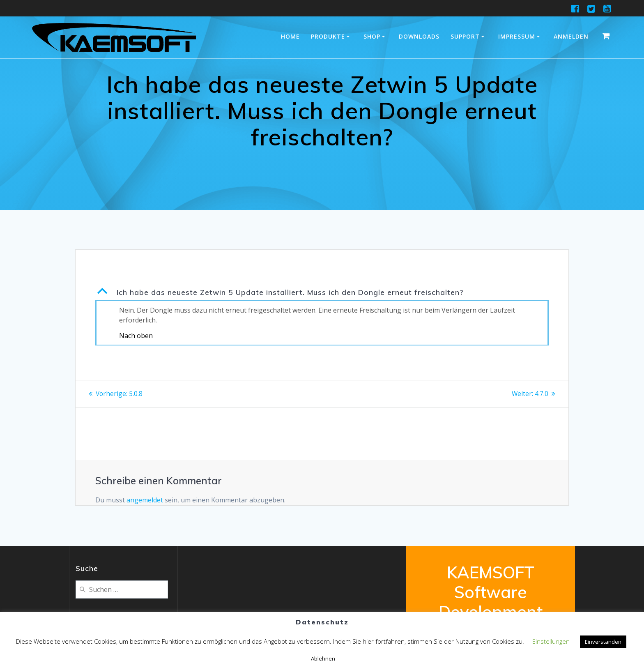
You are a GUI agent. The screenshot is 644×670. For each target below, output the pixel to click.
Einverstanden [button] (603, 642)
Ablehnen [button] (323, 658)
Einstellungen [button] (551, 641)
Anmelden (571, 36)
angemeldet (145, 500)
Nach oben (136, 336)
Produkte (328, 36)
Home (290, 36)
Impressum (517, 36)
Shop (372, 36)
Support (465, 36)
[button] (322, 292)
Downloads (419, 36)
